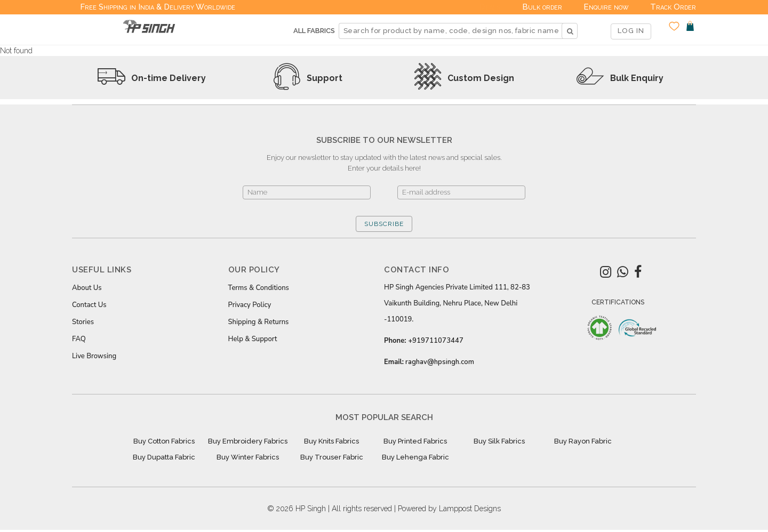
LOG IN (631, 31)
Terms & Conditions (259, 288)
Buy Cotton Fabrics (164, 441)
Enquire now (606, 7)
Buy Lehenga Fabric (415, 457)
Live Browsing (94, 356)
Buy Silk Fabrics (499, 441)
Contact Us (89, 305)
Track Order (673, 7)
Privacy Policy (250, 305)
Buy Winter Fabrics (248, 457)
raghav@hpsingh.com (440, 362)
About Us (87, 288)
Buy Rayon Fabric (583, 441)
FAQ (79, 339)
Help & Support (253, 339)
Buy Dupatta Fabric (164, 457)
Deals (490, 7)
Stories (83, 322)
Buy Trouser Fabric (332, 457)
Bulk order (542, 7)
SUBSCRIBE (384, 224)
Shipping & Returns (259, 322)
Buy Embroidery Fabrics (248, 441)
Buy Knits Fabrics (331, 441)
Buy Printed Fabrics (415, 441)
